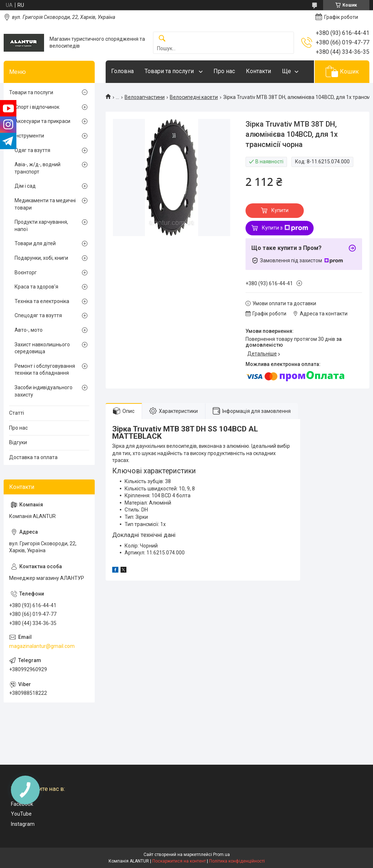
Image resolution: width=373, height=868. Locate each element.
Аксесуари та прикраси (42, 121)
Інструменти (29, 136)
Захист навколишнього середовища (42, 348)
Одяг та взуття (32, 150)
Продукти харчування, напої (41, 226)
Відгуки (18, 442)
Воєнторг (26, 272)
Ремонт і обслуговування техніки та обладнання (45, 370)
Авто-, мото (29, 330)
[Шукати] (162, 39)
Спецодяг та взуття (38, 315)
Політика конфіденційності (237, 861)
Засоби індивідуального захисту (44, 391)
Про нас (224, 71)
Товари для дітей (35, 243)
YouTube (21, 814)
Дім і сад (25, 186)
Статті (17, 413)
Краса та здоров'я (36, 287)
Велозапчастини (145, 97)
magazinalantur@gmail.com (42, 646)
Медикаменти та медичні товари (45, 204)
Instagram (23, 824)
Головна (122, 71)
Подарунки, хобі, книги (41, 258)
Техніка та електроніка (42, 301)
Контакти (258, 71)
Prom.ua (221, 855)
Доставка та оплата (33, 457)
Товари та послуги (170, 71)
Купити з (285, 228)
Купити (280, 210)
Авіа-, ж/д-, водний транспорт (38, 168)
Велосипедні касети (194, 97)
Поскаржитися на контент (179, 861)
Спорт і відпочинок (37, 107)
